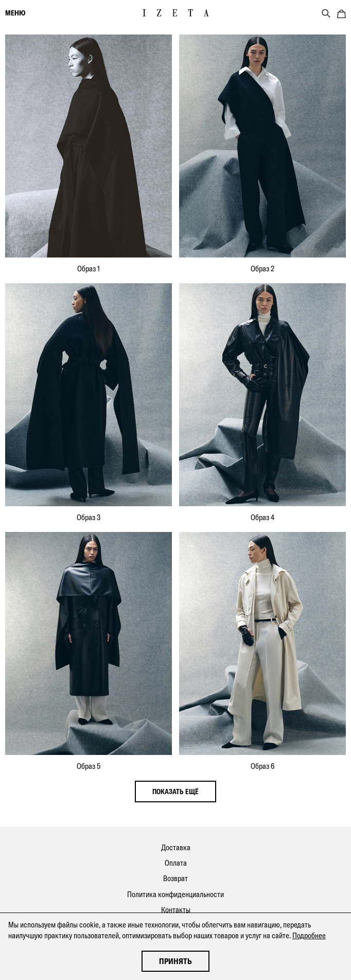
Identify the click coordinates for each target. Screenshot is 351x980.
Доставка (176, 847)
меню (15, 13)
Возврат (175, 878)
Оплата (176, 863)
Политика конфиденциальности (175, 894)
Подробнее (309, 935)
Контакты (176, 910)
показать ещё (175, 792)
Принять (175, 961)
